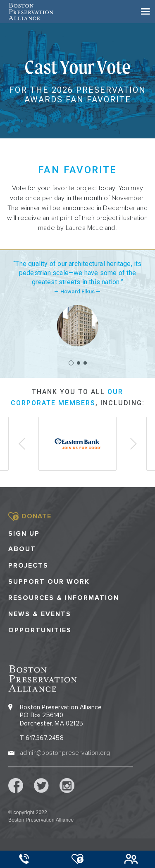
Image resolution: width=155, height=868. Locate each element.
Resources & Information (64, 598)
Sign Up (24, 534)
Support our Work (49, 582)
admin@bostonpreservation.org (65, 753)
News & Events (40, 614)
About (22, 549)
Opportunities (40, 630)
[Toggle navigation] (145, 12)
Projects (28, 566)
